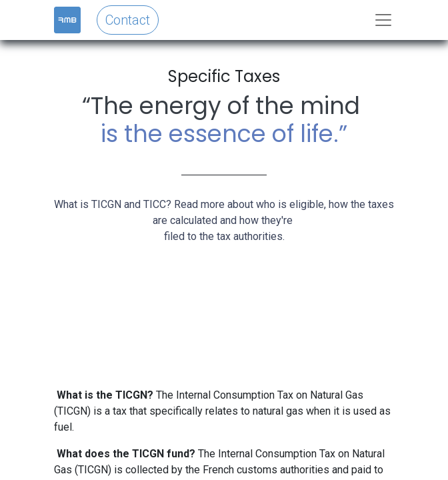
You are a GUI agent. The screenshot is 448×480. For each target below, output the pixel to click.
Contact (128, 20)
